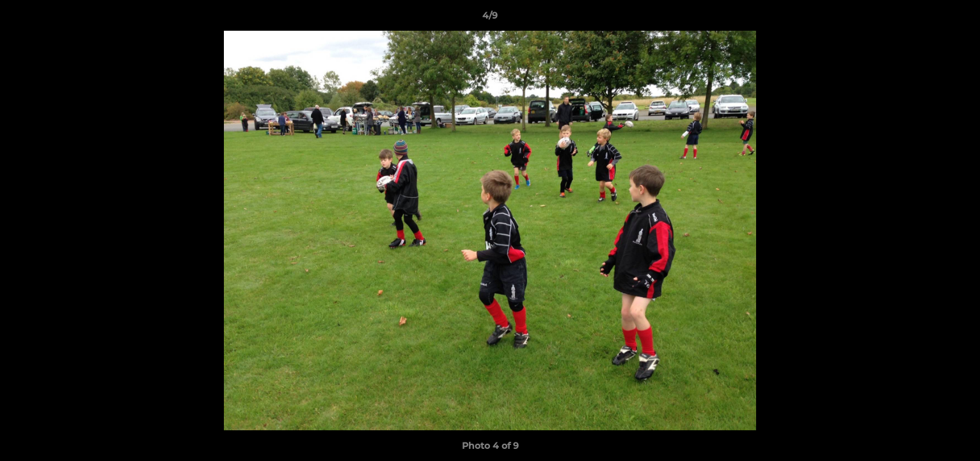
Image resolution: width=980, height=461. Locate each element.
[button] (957, 19)
